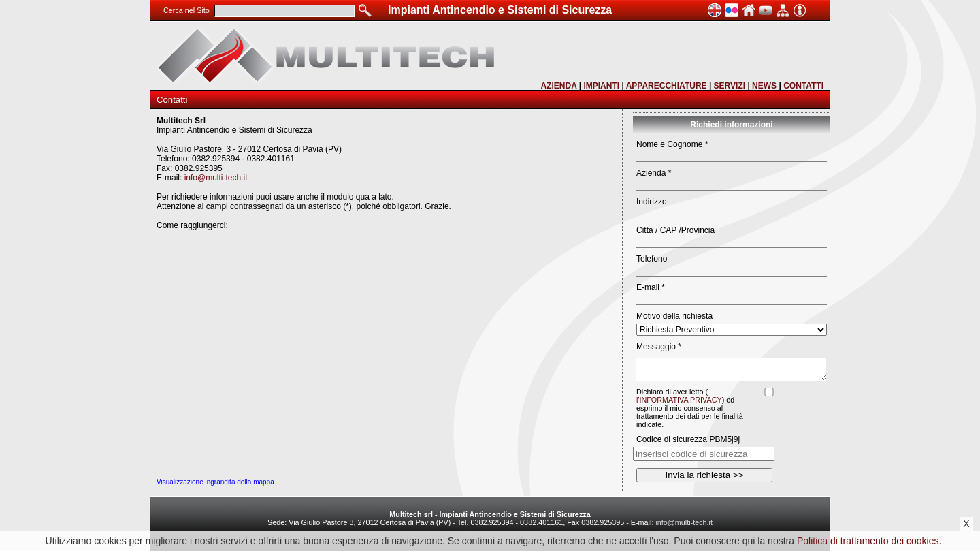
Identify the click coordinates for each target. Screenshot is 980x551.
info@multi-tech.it (216, 178)
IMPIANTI (601, 86)
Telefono (652, 259)
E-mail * (651, 287)
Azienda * (654, 173)
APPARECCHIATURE (667, 86)
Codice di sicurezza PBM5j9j (688, 439)
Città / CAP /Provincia (675, 230)
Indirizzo (652, 202)
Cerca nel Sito (186, 10)
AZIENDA (558, 86)
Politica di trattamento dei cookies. (869, 541)
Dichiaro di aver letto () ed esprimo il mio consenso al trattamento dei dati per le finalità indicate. (690, 408)
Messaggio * (659, 347)
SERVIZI (730, 86)
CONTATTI (803, 86)
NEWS (764, 86)
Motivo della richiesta (674, 316)
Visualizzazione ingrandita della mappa (215, 482)
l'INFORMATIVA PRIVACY (679, 400)
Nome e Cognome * (672, 144)
